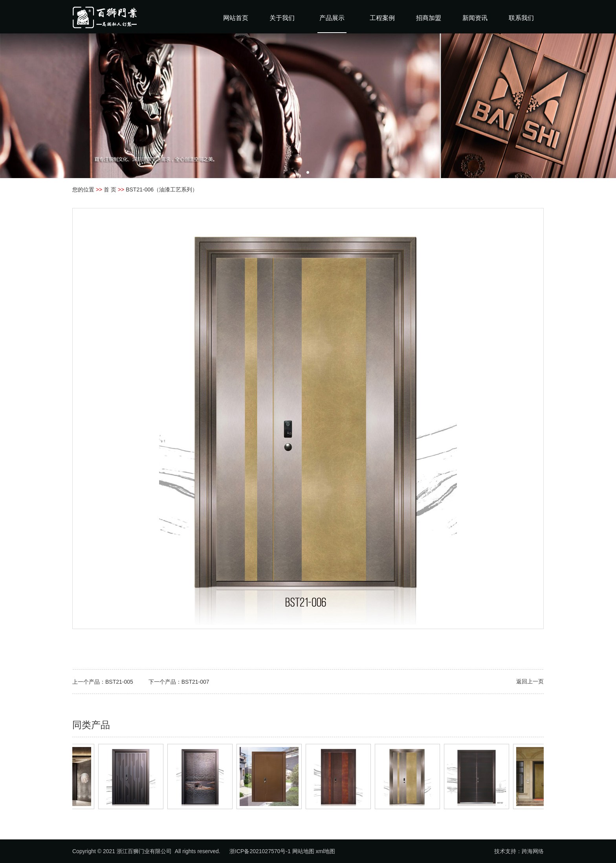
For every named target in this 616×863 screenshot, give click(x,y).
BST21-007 (195, 682)
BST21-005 (119, 682)
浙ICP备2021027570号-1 (260, 851)
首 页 (110, 190)
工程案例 (382, 18)
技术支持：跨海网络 (519, 851)
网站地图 (303, 851)
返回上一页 (530, 681)
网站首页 (236, 18)
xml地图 (326, 851)
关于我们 (282, 18)
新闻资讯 (475, 18)
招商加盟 (429, 18)
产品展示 (332, 18)
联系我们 (521, 18)
